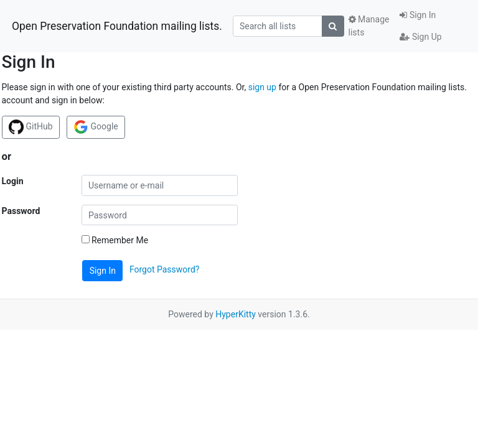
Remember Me (115, 240)
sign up (262, 87)
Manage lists (369, 26)
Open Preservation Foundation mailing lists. (117, 26)
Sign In (418, 15)
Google (96, 127)
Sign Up (420, 37)
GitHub (31, 127)
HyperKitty (236, 314)
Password (21, 211)
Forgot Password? (165, 270)
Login (13, 181)
